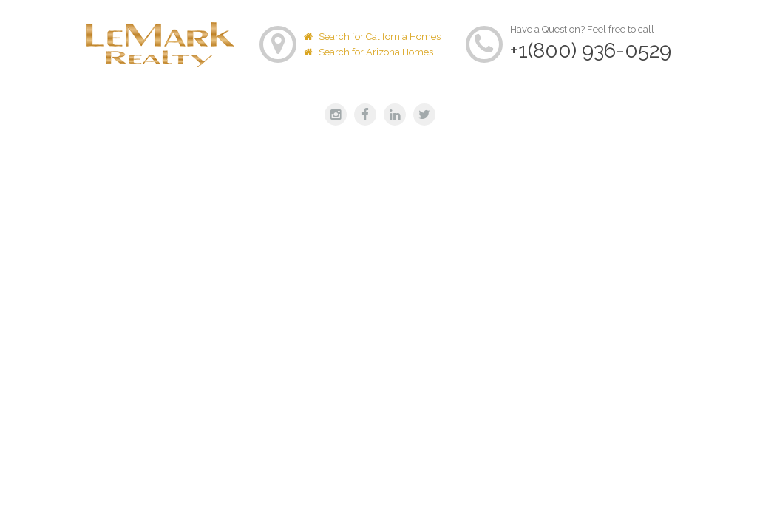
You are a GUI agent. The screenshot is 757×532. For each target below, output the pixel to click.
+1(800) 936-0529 (591, 51)
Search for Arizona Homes (369, 52)
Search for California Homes (372, 37)
